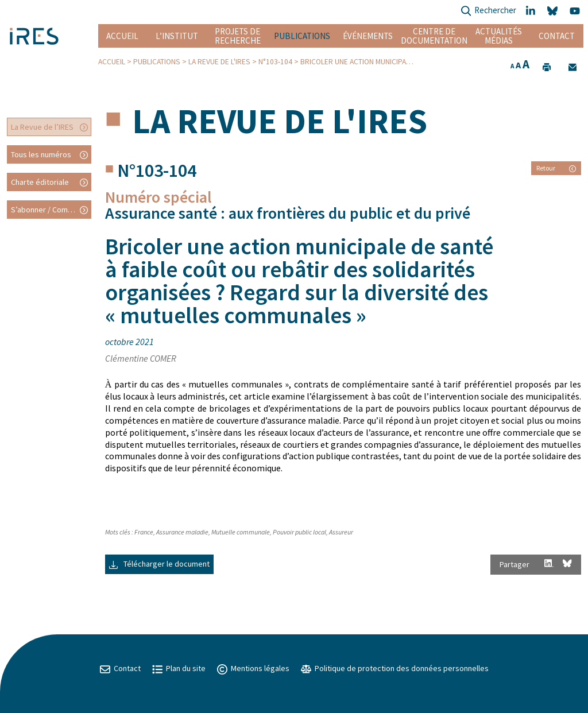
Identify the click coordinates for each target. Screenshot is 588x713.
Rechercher (488, 11)
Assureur (341, 532)
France (144, 532)
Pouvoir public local (299, 532)
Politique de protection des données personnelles (395, 668)
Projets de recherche (238, 36)
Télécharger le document (159, 564)
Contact (557, 36)
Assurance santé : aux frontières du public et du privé (288, 213)
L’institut (177, 36)
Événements (368, 36)
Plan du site (179, 668)
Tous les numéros (41, 154)
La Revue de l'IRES (219, 62)
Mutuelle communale (241, 532)
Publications (302, 36)
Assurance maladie (182, 532)
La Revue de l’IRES (42, 127)
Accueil (122, 36)
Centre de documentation (434, 36)
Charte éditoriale (40, 182)
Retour (556, 168)
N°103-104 (275, 62)
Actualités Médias (499, 36)
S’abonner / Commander (51, 210)
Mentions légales (253, 668)
